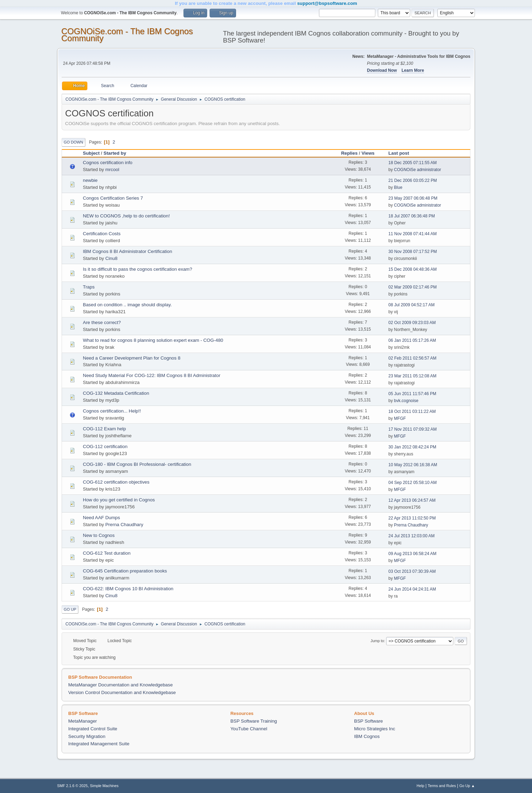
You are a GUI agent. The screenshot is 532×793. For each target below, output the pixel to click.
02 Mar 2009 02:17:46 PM (413, 287)
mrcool (112, 170)
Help (421, 786)
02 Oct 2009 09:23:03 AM (412, 323)
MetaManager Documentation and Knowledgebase (120, 685)
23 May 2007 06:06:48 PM (413, 198)
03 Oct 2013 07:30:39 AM (412, 571)
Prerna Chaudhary (124, 525)
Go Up (70, 609)
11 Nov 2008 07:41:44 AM (413, 234)
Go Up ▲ (467, 786)
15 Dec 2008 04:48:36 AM (413, 269)
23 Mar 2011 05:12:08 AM (413, 376)
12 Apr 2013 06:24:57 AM (412, 500)
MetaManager (83, 721)
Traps (89, 287)
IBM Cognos (367, 736)
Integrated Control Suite (93, 729)
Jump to (377, 641)
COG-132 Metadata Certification (116, 393)
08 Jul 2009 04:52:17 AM (412, 305)
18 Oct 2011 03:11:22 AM (412, 411)
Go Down (73, 142)
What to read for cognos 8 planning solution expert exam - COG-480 (153, 340)
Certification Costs (102, 234)
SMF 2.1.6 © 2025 (72, 786)
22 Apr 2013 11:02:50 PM (412, 518)
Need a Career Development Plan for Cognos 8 (132, 358)
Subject (91, 153)
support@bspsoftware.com (327, 3)
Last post (402, 153)
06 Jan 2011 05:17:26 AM (412, 340)
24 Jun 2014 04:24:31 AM (412, 589)
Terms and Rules (442, 786)
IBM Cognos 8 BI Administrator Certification (127, 251)
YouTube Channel (249, 729)
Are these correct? (102, 322)
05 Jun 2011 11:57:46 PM (412, 394)
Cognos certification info (108, 163)
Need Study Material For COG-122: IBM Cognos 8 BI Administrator (152, 375)
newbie (90, 180)
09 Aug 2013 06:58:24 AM (413, 554)
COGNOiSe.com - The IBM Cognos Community (127, 35)
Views (368, 153)
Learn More (413, 70)
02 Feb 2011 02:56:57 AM (413, 358)
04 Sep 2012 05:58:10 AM (413, 483)
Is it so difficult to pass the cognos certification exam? (138, 269)
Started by (115, 153)
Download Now (382, 70)
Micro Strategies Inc (375, 729)
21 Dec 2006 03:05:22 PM (413, 180)
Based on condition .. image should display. (127, 305)
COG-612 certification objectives (116, 482)
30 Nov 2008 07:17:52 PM (413, 252)
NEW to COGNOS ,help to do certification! (126, 216)
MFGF (400, 418)
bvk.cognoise (406, 401)
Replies (349, 153)
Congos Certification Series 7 (113, 198)
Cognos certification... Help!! (112, 411)
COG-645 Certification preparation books (125, 571)
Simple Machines (104, 786)
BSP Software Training (254, 721)
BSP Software (369, 721)
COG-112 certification (105, 446)
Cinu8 (111, 258)
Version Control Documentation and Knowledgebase (122, 692)
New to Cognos (99, 535)
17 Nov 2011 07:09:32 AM (413, 429)
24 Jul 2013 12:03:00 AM (412, 536)
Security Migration (87, 736)
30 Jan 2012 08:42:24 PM (412, 447)
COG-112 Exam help (104, 429)
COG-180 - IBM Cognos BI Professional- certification (137, 464)
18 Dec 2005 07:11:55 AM (413, 163)
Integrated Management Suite (99, 744)
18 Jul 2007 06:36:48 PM (412, 216)
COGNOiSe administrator (418, 170)
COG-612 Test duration (107, 553)
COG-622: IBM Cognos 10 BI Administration (128, 589)
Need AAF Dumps (101, 518)
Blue (398, 187)
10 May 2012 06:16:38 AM (413, 465)
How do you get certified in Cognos (119, 500)
